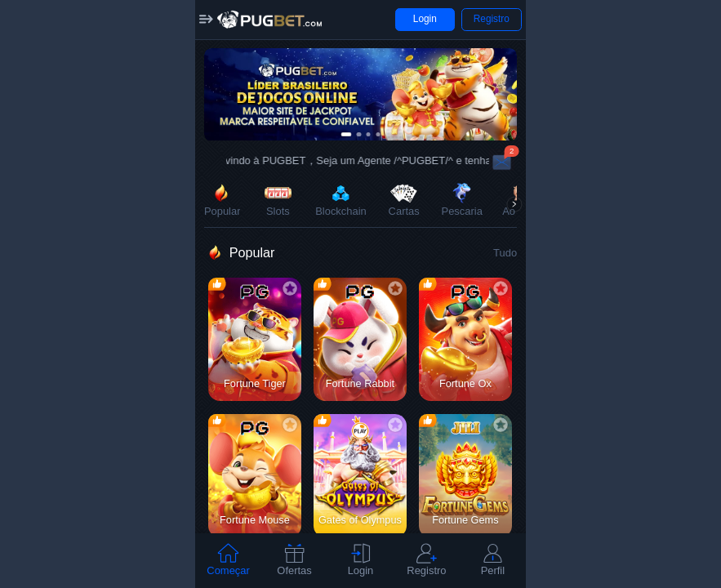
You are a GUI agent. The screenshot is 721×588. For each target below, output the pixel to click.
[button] (207, 20)
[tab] (228, 561)
